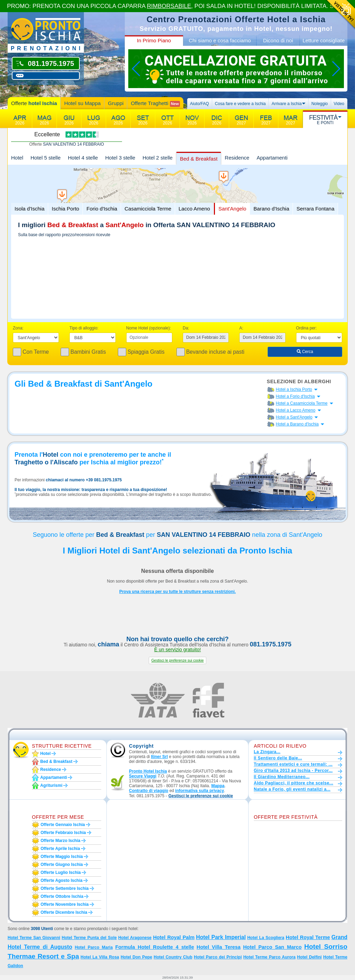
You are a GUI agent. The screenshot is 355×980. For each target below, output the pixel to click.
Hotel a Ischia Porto (294, 389)
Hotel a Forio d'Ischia (295, 396)
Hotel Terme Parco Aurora (270, 957)
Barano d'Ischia (271, 209)
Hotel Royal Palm (174, 937)
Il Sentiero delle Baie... (278, 758)
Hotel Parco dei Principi (218, 957)
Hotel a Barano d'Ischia (297, 424)
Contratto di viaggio (149, 791)
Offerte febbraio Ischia (63, 833)
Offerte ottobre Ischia (62, 896)
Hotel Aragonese (135, 938)
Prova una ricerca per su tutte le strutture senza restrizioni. (177, 592)
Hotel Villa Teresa (219, 947)
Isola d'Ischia (29, 209)
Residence (237, 158)
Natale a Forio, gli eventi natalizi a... (292, 789)
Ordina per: (306, 328)
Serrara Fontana (315, 209)
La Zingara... (267, 752)
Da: (186, 328)
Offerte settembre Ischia (65, 888)
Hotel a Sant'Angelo (294, 417)
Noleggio (319, 104)
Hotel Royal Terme (308, 937)
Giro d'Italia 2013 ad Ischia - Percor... (293, 771)
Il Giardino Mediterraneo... (282, 777)
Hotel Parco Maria (94, 947)
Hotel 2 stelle (158, 158)
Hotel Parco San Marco (272, 947)
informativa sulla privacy (200, 791)
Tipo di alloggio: (84, 328)
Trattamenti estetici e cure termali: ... (293, 764)
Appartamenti (272, 158)
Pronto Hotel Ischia (148, 771)
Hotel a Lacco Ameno (296, 410)
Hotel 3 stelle (120, 158)
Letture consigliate (324, 40)
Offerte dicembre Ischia (64, 912)
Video (339, 104)
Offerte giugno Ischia (62, 865)
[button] (177, 660)
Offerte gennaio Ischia (63, 825)
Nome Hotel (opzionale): (149, 328)
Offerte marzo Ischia (60, 841)
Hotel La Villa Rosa (100, 957)
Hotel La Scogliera (266, 938)
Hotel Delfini (309, 957)
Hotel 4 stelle (83, 158)
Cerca (305, 352)
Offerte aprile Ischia (60, 849)
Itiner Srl (159, 757)
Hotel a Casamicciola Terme (302, 403)
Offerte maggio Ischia (62, 857)
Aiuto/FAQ (200, 104)
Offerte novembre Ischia (65, 904)
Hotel (17, 158)
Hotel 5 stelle (46, 158)
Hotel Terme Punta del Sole (89, 938)
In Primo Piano (154, 40)
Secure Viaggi (143, 776)
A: (241, 328)
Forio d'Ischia (102, 209)
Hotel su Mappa (82, 103)
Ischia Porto (65, 209)
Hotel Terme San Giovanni (34, 938)
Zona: (18, 328)
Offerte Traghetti (155, 104)
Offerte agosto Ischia (62, 880)
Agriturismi (51, 785)
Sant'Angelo (232, 209)
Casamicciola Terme (148, 209)
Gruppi (116, 103)
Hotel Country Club (173, 957)
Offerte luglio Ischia (61, 872)
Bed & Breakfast (199, 159)
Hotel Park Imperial (221, 937)
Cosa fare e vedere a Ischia (240, 104)
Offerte (34, 103)
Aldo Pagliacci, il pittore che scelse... (293, 783)
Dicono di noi (278, 40)
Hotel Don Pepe (136, 957)
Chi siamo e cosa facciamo (220, 40)
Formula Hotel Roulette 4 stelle (154, 947)
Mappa (218, 786)
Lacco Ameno (194, 209)
